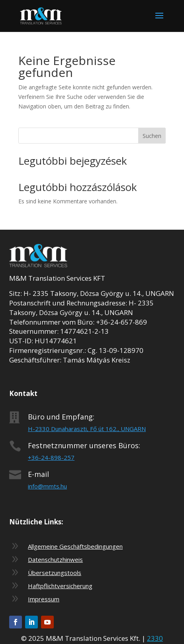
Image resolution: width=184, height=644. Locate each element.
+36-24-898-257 (51, 457)
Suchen (152, 136)
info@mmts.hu (47, 486)
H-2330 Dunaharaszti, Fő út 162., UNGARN (87, 429)
